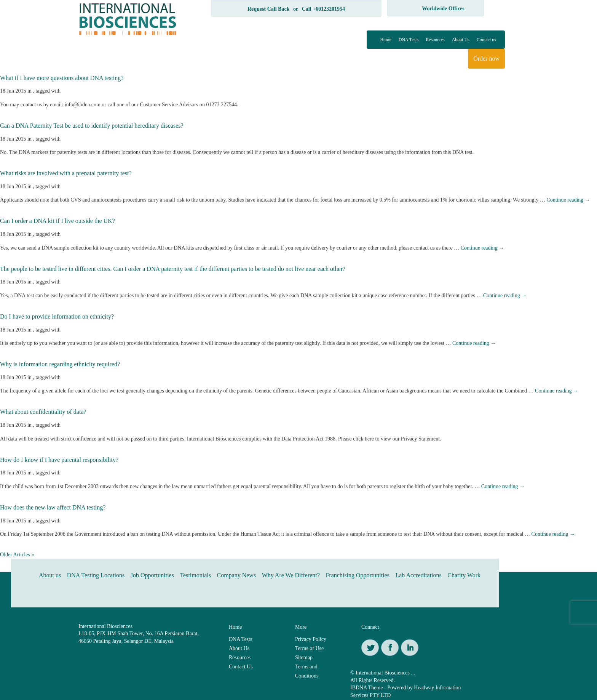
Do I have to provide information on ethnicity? (57, 316)
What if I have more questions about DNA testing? (62, 78)
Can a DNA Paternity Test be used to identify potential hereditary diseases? (92, 126)
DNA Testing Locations (96, 575)
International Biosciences (105, 626)
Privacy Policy (311, 639)
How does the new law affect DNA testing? (53, 507)
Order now (486, 58)
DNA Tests (409, 40)
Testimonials (195, 575)
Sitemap (304, 658)
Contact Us (241, 667)
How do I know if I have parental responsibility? (59, 460)
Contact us (486, 40)
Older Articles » (17, 555)
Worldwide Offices (443, 9)
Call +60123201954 (323, 9)
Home (385, 40)
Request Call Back (268, 9)
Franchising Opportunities (358, 575)
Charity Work (464, 575)
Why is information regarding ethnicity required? (60, 364)
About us (50, 575)
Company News (236, 575)
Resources (435, 40)
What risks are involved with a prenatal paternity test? (66, 173)
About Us (461, 40)
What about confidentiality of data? (43, 412)
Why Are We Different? (291, 575)
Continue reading (568, 200)
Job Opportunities (152, 575)
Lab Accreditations (418, 575)
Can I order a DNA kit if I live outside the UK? (57, 221)
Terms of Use (309, 648)
